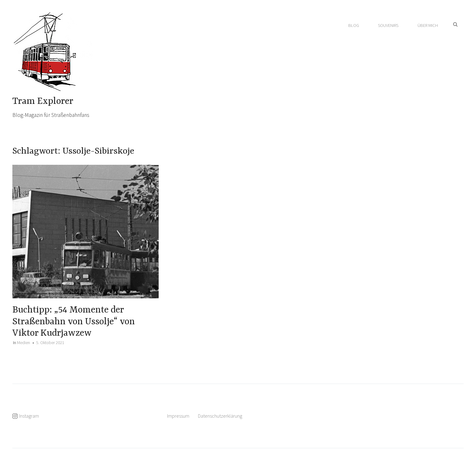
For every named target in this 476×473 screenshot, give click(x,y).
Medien (24, 343)
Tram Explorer (43, 101)
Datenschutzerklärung (220, 416)
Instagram (29, 416)
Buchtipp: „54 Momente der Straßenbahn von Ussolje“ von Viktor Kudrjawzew (74, 322)
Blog (354, 25)
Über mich (428, 25)
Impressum (178, 416)
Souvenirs (388, 25)
